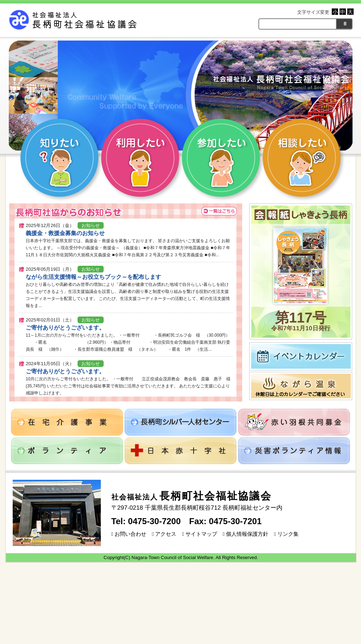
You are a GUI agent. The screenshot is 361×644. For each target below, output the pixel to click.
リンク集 (286, 534)
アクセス (164, 534)
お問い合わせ (129, 534)
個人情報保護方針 (246, 534)
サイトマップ (199, 534)
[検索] (344, 24)
